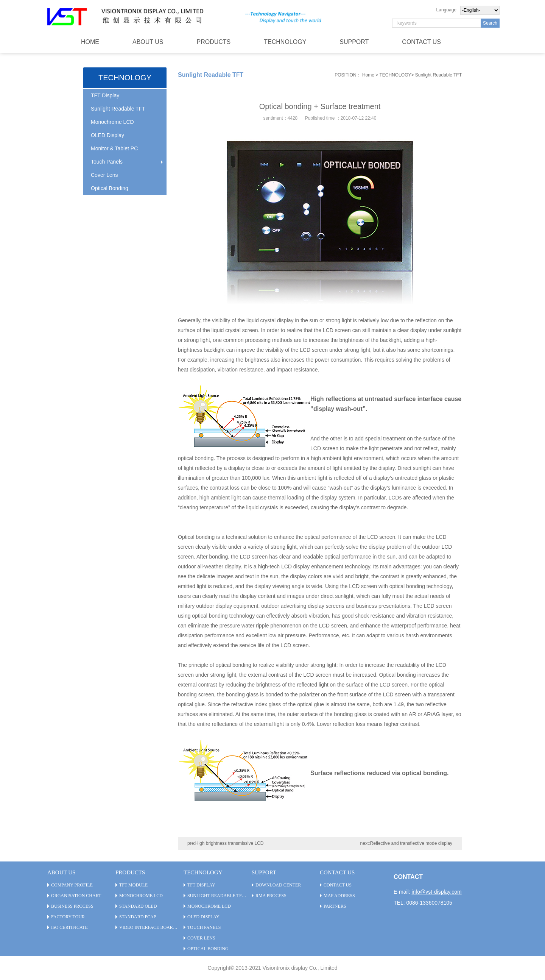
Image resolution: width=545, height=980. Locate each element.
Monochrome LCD (112, 122)
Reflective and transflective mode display (411, 843)
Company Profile (72, 885)
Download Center (278, 885)
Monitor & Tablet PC (114, 148)
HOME (90, 42)
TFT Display (105, 95)
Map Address (339, 896)
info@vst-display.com (436, 892)
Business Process (72, 906)
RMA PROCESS (271, 896)
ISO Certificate (69, 927)
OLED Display (107, 135)
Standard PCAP (138, 917)
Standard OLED (138, 906)
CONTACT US (421, 42)
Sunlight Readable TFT (118, 109)
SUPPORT (354, 42)
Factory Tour (68, 917)
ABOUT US (148, 42)
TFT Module (133, 885)
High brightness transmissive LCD (230, 843)
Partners (335, 906)
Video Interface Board (148, 927)
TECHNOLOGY (285, 42)
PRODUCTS (214, 42)
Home (368, 75)
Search (490, 23)
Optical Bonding (110, 188)
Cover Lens (104, 175)
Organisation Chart (76, 896)
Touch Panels (107, 162)
